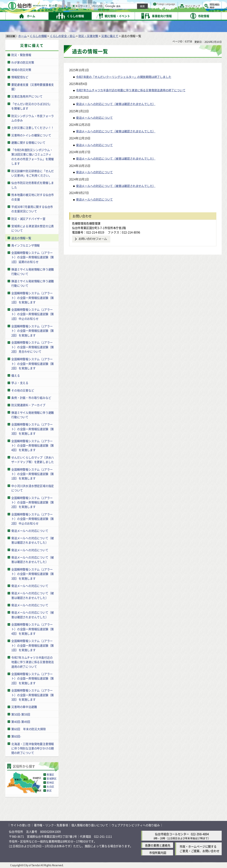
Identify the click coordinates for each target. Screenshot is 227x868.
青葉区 (50, 775)
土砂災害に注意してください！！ (33, 128)
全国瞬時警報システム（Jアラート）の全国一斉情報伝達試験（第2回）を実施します (33, 330)
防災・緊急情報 (21, 55)
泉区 (49, 791)
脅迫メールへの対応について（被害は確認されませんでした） (33, 540)
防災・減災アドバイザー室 (28, 218)
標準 (177, 5)
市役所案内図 (158, 853)
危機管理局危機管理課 (86, 223)
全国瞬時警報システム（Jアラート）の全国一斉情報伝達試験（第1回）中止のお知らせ (33, 314)
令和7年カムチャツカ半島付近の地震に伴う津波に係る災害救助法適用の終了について (33, 662)
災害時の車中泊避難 (24, 707)
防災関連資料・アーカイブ (28, 405)
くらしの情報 (38, 36)
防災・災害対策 (88, 36)
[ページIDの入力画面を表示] (137, 15)
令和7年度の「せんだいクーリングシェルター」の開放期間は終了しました (124, 76)
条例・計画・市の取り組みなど (31, 398)
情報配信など (20, 77)
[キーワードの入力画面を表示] (120, 15)
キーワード (126, 16)
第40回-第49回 (21, 721)
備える (16, 375)
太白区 (50, 787)
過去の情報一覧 (21, 238)
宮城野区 (52, 779)
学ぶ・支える (20, 383)
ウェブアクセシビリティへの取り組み (136, 825)
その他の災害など (23, 390)
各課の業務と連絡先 (158, 845)
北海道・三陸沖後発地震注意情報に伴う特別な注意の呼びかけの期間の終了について (33, 748)
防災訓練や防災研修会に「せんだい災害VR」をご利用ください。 (33, 173)
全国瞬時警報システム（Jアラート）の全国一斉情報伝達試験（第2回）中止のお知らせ (33, 518)
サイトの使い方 (21, 825)
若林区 (50, 783)
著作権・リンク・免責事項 (51, 825)
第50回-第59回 (21, 714)
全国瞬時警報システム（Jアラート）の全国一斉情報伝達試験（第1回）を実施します (33, 298)
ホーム (22, 36)
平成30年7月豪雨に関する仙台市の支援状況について (32, 209)
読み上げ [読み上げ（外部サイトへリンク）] (146, 4)
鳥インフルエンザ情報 (25, 245)
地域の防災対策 (21, 70)
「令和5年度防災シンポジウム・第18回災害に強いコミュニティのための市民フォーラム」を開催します (33, 157)
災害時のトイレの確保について (31, 135)
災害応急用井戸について (27, 96)
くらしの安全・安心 (63, 36)
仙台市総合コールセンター (172, 834)
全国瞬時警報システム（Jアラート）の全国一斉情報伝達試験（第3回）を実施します (33, 429)
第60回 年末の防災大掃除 (28, 729)
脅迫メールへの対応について (30, 530)
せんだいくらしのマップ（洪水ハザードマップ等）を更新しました (33, 459)
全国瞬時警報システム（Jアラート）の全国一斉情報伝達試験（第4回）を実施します (33, 445)
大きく (171, 10)
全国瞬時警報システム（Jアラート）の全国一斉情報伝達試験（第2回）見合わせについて (33, 347)
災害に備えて (110, 36)
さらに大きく (185, 10)
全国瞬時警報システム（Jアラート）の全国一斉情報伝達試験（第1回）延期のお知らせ (33, 257)
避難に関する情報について (28, 142)
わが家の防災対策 (23, 62)
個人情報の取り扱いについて (90, 825)
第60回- (16, 736)
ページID (142, 16)
